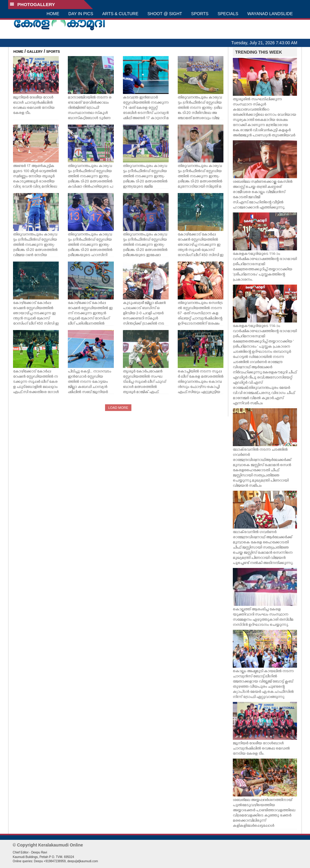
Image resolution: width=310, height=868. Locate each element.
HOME (53, 14)
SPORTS (200, 14)
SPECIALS (228, 14)
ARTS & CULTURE (120, 14)
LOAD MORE (118, 408)
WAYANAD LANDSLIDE (270, 14)
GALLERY (35, 52)
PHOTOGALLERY (32, 4)
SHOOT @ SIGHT (165, 14)
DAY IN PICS (81, 14)
